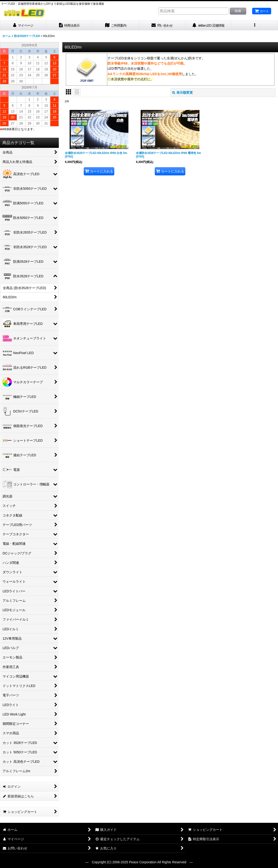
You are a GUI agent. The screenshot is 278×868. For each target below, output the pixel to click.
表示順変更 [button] (183, 93)
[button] (255, 26)
